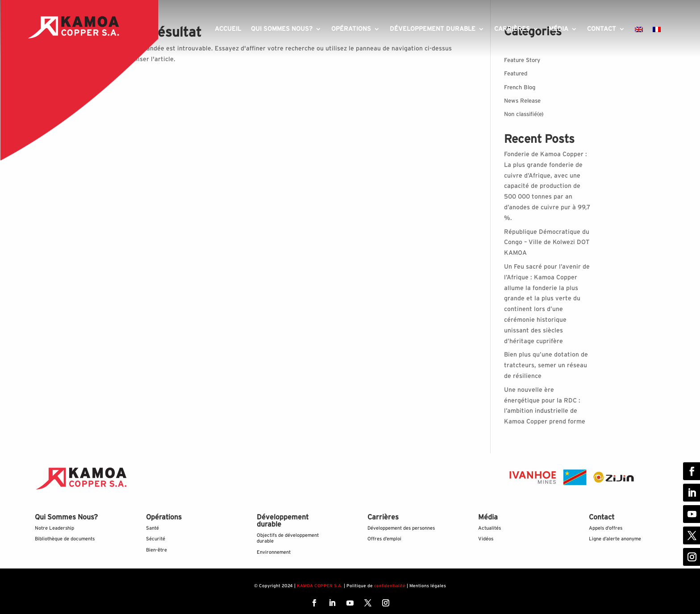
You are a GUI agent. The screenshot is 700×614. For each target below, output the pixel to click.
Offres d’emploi (384, 539)
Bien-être (156, 550)
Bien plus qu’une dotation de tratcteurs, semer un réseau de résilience (546, 365)
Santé (152, 528)
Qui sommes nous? (282, 29)
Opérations (351, 29)
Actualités (490, 528)
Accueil (228, 29)
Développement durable (433, 29)
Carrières (512, 29)
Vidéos (486, 539)
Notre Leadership (54, 528)
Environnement (274, 552)
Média (558, 29)
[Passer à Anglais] (639, 31)
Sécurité (156, 539)
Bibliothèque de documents (65, 539)
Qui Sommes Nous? (66, 517)
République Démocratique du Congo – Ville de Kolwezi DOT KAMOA (547, 243)
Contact (602, 29)
